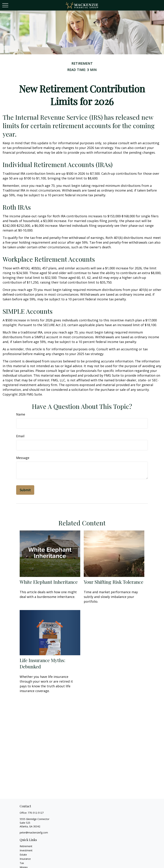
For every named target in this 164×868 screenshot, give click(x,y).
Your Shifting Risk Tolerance (114, 582)
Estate (23, 855)
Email (20, 436)
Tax (22, 863)
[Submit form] (25, 490)
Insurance (25, 859)
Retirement (26, 846)
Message (23, 458)
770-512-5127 (36, 813)
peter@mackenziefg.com (34, 833)
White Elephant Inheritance (49, 582)
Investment (26, 850)
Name (21, 414)
